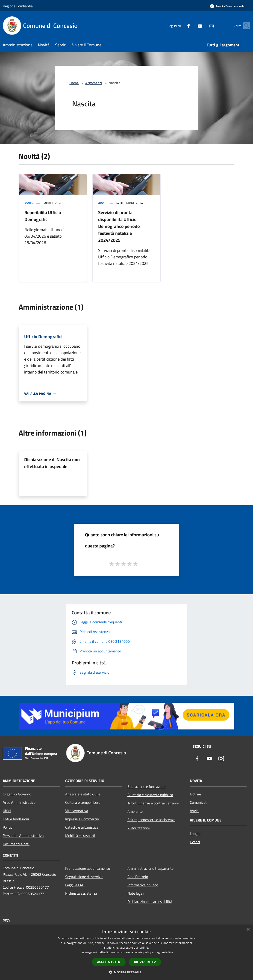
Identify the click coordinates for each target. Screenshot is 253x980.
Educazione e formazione (147, 786)
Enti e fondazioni (16, 819)
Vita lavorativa (77, 811)
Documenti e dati (16, 844)
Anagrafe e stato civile (83, 794)
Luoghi (195, 834)
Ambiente (135, 811)
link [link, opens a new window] (171, 952)
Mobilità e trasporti (80, 836)
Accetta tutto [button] (109, 962)
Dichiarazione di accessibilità (150, 902)
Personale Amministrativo (23, 836)
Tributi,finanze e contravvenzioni (153, 803)
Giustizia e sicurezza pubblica (150, 795)
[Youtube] (192, 25)
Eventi (195, 842)
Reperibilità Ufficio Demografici (43, 216)
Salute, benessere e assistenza (151, 820)
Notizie (195, 794)
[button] (126, 972)
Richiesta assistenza (81, 893)
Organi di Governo (17, 794)
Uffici (7, 811)
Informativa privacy (143, 885)
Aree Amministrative (19, 802)
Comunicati (199, 802)
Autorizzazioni (139, 828)
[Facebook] (181, 25)
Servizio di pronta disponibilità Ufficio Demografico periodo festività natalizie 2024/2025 (119, 226)
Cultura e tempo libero (83, 802)
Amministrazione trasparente (150, 868)
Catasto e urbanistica (82, 827)
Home (74, 83)
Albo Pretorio (138, 877)
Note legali (136, 893)
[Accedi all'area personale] (227, 6)
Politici (8, 827)
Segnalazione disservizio (84, 877)
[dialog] (126, 952)
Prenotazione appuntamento (88, 868)
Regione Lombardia (18, 6)
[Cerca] (245, 26)
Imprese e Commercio (82, 819)
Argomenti (94, 83)
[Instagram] (204, 25)
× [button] (248, 930)
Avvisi (29, 203)
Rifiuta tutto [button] (145, 962)
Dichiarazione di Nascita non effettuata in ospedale (52, 463)
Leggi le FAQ (75, 885)
